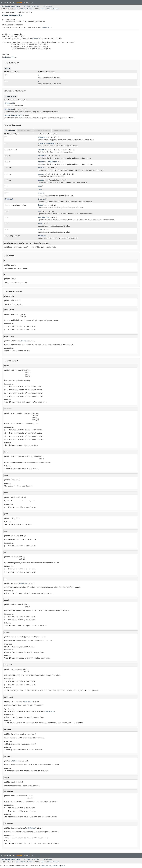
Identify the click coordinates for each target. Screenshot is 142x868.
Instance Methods (42, 131)
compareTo (42, 137)
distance (42, 150)
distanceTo (43, 156)
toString (42, 236)
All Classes (47, 6)
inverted (42, 199)
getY (40, 189)
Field (17, 9)
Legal (63, 866)
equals (41, 168)
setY (40, 230)
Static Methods (25, 131)
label (40, 205)
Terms (43, 866)
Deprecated (28, 2)
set (40, 211)
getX (40, 186)
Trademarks (56, 866)
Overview (4, 2)
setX (40, 223)
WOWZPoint (47, 27)
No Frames (35, 6)
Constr (23, 9)
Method (30, 9)
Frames (27, 6)
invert (41, 193)
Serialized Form (9, 57)
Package (12, 2)
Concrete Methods (61, 131)
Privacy (49, 866)
